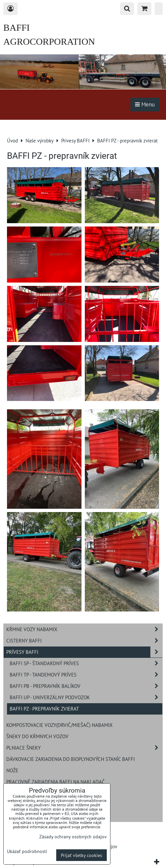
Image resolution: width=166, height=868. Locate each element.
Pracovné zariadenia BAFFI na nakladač (56, 782)
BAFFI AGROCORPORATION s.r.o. (49, 42)
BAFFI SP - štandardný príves (86, 663)
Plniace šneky (84, 748)
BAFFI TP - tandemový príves (86, 675)
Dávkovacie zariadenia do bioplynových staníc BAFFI (71, 759)
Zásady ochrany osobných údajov (73, 836)
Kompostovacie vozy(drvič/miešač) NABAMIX (59, 725)
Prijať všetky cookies (82, 855)
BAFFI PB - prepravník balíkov (86, 686)
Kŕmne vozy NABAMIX (84, 629)
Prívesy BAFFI (84, 652)
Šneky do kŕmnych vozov (37, 736)
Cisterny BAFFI (84, 641)
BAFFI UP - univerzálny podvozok (86, 697)
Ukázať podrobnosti (27, 851)
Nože (12, 770)
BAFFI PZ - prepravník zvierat (44, 709)
